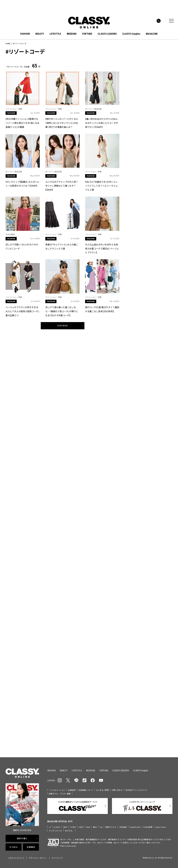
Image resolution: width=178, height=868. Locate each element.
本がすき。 (69, 831)
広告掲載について (86, 790)
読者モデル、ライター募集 (60, 794)
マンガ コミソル (55, 831)
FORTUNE (87, 34)
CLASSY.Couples (131, 34)
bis (101, 827)
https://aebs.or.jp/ (68, 846)
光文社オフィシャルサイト (136, 790)
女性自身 (123, 827)
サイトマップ (57, 858)
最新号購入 (22, 838)
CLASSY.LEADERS (107, 34)
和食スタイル (111, 827)
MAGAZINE (152, 34)
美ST (95, 827)
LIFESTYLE (55, 34)
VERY (65, 827)
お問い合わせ (117, 790)
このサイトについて (16, 858)
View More (63, 326)
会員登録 (72, 790)
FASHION (25, 34)
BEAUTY (40, 34)
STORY (73, 827)
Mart (88, 827)
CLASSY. (57, 827)
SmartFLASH (135, 827)
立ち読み (14, 847)
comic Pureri (161, 827)
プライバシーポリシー (38, 858)
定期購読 (31, 847)
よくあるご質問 (102, 790)
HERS (81, 827)
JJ (50, 827)
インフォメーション (57, 790)
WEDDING (72, 34)
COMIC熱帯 (148, 827)
